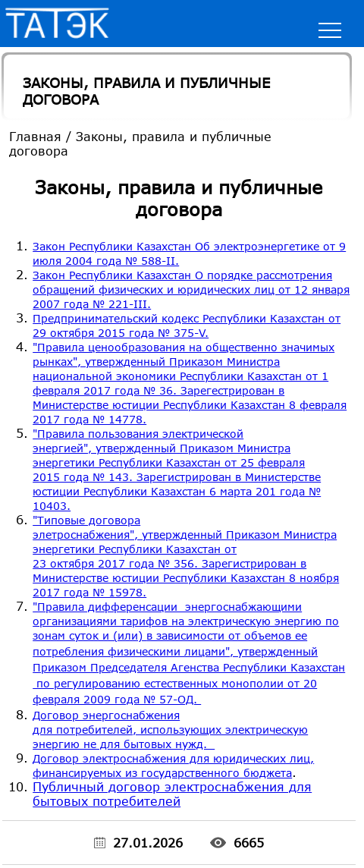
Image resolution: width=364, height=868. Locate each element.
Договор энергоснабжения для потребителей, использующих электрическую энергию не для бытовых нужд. (170, 730)
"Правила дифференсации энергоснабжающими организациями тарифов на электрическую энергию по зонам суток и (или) (189, 653)
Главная (35, 136)
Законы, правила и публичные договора (146, 91)
